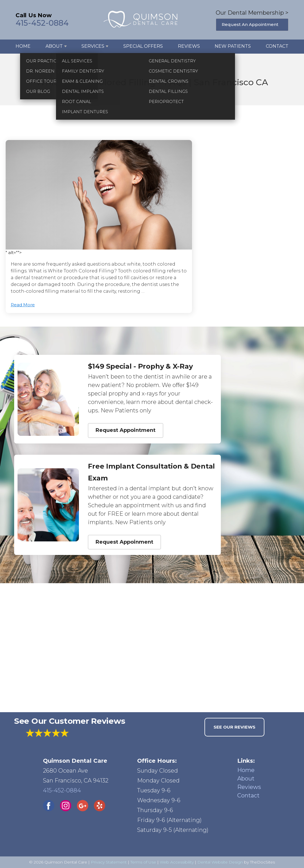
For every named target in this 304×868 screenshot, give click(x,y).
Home (23, 46)
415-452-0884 (42, 23)
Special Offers (143, 46)
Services (93, 46)
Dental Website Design (220, 862)
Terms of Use (143, 862)
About (54, 46)
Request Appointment (126, 430)
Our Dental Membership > (252, 13)
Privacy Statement (109, 862)
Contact (277, 46)
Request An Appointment (250, 24)
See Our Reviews (234, 727)
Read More (23, 305)
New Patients (233, 46)
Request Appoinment (124, 542)
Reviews (189, 46)
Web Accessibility (177, 862)
